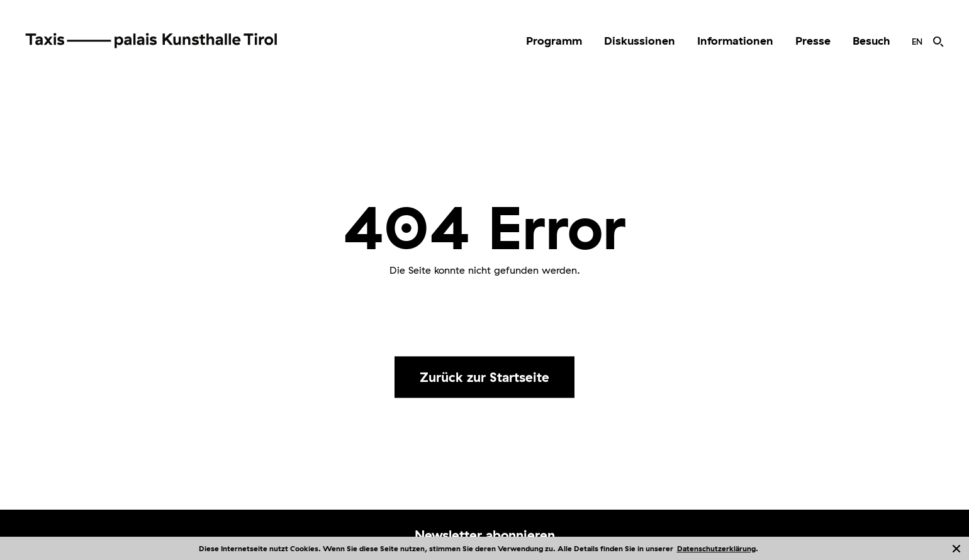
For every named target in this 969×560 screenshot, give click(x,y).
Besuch (871, 41)
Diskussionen (640, 41)
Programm (554, 41)
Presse (813, 41)
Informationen (735, 41)
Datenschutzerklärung (716, 548)
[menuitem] (554, 41)
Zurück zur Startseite (484, 377)
